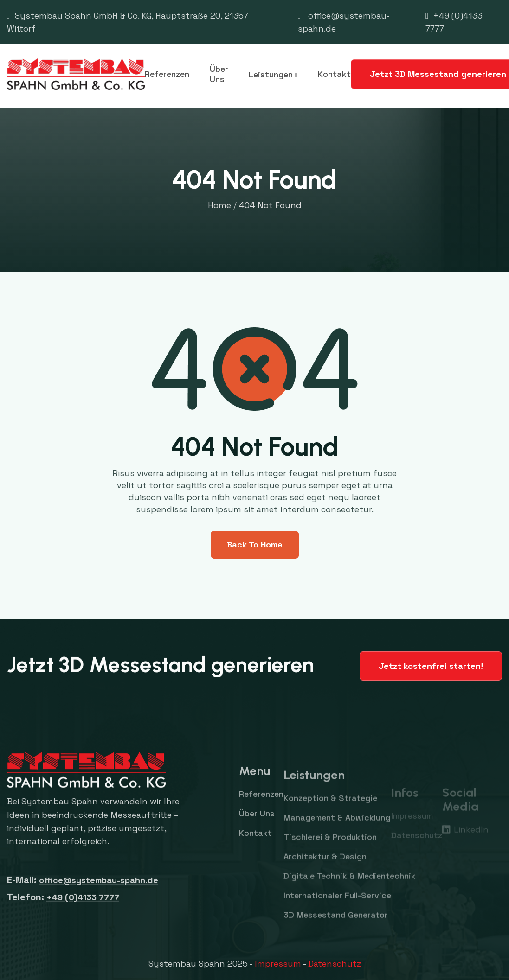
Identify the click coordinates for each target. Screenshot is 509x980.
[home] (76, 74)
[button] (273, 74)
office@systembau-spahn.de (99, 888)
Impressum (278, 964)
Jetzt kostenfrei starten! (431, 666)
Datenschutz (335, 964)
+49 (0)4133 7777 (83, 906)
